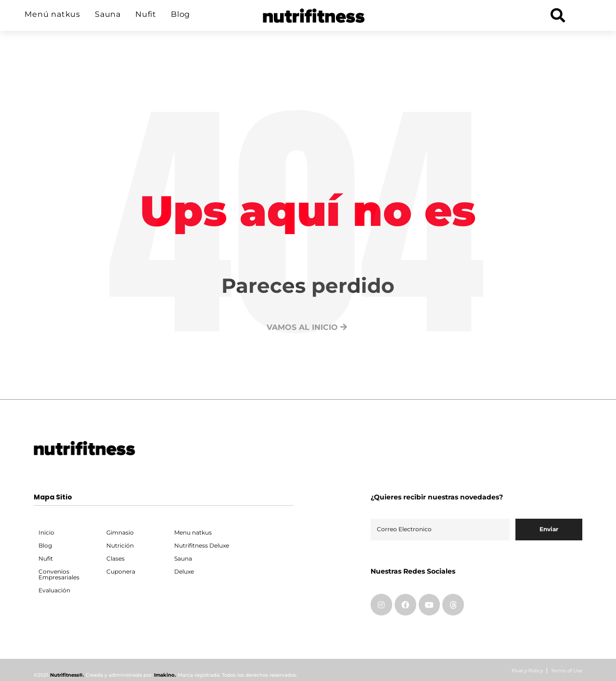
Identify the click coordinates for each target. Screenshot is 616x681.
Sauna (108, 14)
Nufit (146, 14)
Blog (180, 14)
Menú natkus (52, 14)
